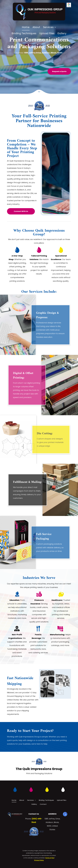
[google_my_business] (65, 814)
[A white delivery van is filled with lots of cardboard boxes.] (63, 684)
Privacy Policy (39, 860)
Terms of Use (50, 858)
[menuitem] (26, 27)
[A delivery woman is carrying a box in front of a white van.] (47, 684)
